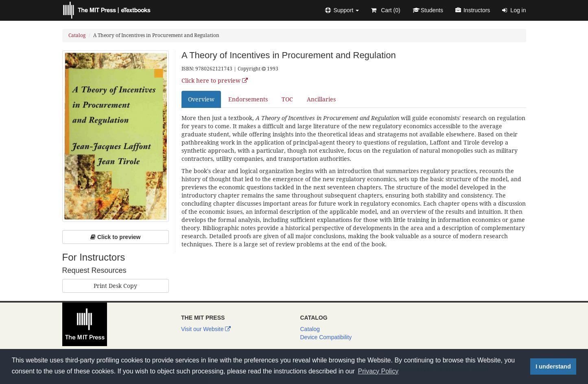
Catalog (77, 35)
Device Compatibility (326, 337)
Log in (514, 10)
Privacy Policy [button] (378, 371)
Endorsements (248, 99)
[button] (342, 10)
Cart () (386, 10)
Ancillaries (321, 99)
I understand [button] (553, 366)
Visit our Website (206, 329)
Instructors (473, 10)
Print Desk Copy (115, 286)
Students (428, 10)
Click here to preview (215, 81)
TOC (287, 99)
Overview (201, 99)
